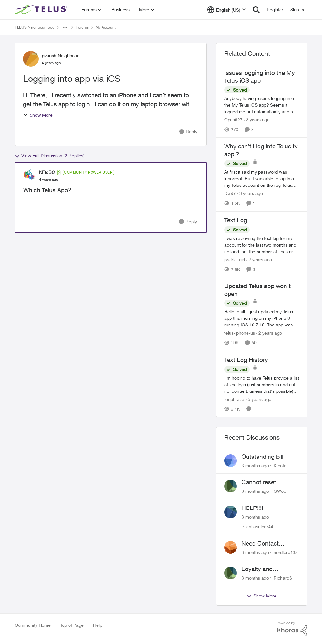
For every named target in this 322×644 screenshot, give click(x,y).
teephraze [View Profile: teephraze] (234, 399)
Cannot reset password (259, 482)
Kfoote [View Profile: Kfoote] (280, 465)
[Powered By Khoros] (292, 629)
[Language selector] (227, 10)
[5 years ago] (258, 399)
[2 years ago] (257, 120)
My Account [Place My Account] (106, 27)
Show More (38, 115)
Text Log (236, 220)
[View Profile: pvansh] (31, 59)
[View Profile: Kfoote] (230, 461)
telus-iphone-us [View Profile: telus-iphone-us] (240, 333)
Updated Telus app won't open (257, 290)
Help (98, 625)
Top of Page (72, 625)
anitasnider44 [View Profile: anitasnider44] (260, 527)
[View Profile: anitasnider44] (230, 512)
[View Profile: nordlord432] (230, 547)
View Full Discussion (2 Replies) (50, 156)
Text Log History (246, 360)
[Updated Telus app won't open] (262, 318)
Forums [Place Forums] (82, 27)
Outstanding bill (262, 457)
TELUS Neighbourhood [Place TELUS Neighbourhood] (35, 27)
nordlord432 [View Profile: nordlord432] (286, 552)
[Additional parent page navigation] (65, 27)
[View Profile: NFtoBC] (30, 176)
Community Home (33, 625)
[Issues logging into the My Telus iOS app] (262, 105)
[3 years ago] (250, 194)
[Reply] (188, 132)
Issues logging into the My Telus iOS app (260, 77)
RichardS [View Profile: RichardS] (283, 578)
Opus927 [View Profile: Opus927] (233, 120)
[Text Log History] (262, 384)
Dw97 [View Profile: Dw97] (230, 194)
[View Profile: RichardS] (230, 573)
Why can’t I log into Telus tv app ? (261, 150)
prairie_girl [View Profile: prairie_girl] (235, 259)
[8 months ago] (255, 465)
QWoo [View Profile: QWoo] (280, 491)
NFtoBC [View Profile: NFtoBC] (47, 172)
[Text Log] (262, 244)
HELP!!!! (252, 508)
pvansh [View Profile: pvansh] (49, 56)
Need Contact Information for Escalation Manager (268, 544)
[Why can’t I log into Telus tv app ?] (262, 179)
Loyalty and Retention (257, 569)
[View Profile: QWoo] (230, 486)
